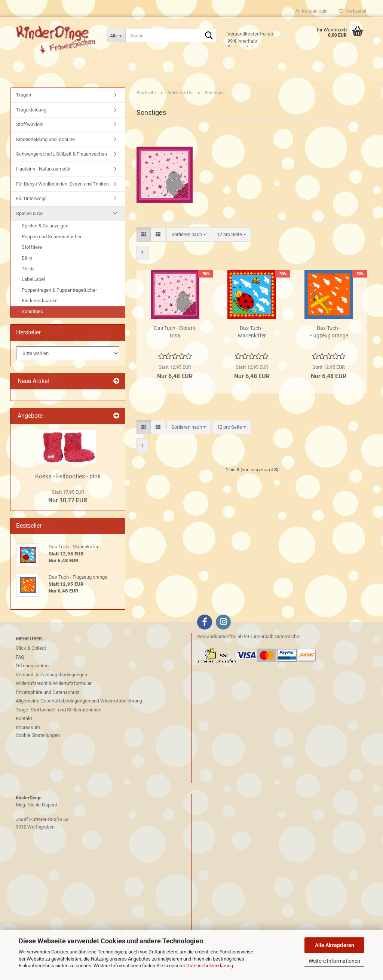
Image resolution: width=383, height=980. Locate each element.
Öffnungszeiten (32, 672)
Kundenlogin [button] (312, 11)
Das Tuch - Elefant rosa (175, 338)
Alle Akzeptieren (335, 945)
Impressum (28, 733)
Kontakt (24, 724)
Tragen (24, 101)
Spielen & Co (29, 219)
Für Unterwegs (31, 204)
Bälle (27, 264)
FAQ (20, 663)
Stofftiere (32, 253)
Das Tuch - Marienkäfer (252, 338)
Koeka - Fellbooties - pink (68, 482)
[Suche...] (116, 36)
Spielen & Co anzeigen (45, 232)
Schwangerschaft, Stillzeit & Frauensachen (62, 160)
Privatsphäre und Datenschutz (48, 698)
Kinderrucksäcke (40, 307)
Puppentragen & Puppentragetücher (59, 296)
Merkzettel (353, 11)
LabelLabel (33, 285)
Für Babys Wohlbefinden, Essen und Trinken (62, 189)
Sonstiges (32, 317)
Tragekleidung (31, 116)
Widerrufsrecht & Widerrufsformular (54, 689)
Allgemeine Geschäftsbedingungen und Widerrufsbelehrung (79, 707)
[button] (144, 240)
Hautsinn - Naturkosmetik (43, 175)
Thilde (28, 274)
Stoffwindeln (30, 130)
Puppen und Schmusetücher (52, 243)
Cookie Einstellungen (38, 741)
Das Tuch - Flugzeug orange (329, 338)
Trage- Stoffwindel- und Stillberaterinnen (59, 716)
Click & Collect (31, 654)
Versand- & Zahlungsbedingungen (51, 681)
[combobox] (189, 240)
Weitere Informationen (334, 961)
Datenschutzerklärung (210, 966)
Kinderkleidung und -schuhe (45, 145)
